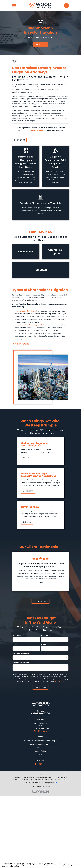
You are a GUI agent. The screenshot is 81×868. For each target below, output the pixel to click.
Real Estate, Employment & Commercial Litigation (40, 741)
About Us (40, 748)
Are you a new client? (21, 653)
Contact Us (40, 45)
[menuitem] (32, 786)
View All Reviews (41, 601)
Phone (15, 644)
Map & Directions (40, 731)
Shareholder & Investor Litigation (40, 744)
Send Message (40, 687)
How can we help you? (21, 662)
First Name (17, 635)
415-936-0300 (40, 714)
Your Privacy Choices (49, 783)
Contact (40, 754)
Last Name (46, 635)
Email (43, 644)
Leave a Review (40, 751)
